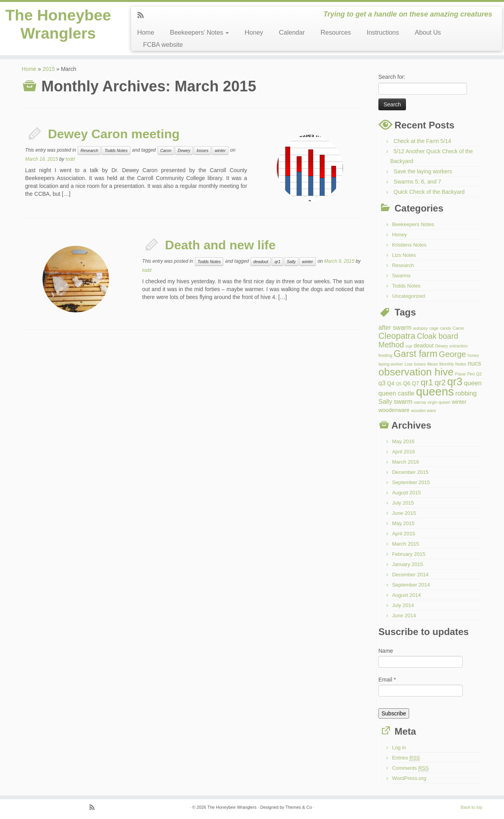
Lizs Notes (404, 255)
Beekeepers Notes (413, 224)
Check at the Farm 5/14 (422, 141)
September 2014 (411, 585)
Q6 (407, 383)
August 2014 (407, 595)
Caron (166, 150)
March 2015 (406, 544)
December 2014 (410, 575)
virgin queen (439, 402)
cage (434, 328)
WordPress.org (409, 778)
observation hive (416, 372)
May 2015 (403, 523)
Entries (406, 758)
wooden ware (423, 410)
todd (70, 159)
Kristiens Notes (409, 245)
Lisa (409, 364)
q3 (382, 383)
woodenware (394, 410)
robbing (466, 393)
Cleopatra (397, 336)
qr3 (455, 382)
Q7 (416, 383)
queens (435, 391)
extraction (459, 346)
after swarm (395, 327)
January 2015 (408, 564)
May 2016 (403, 441)
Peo (471, 374)
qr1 (277, 262)
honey (473, 355)
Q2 (479, 374)
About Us (428, 32)
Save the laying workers (423, 171)
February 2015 (409, 554)
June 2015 (404, 513)
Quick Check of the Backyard (429, 192)
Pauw (460, 374)
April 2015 (404, 534)
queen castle (397, 393)
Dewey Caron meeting (114, 134)
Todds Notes (116, 150)
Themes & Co (299, 807)
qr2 (440, 383)
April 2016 (404, 452)
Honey (254, 32)
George (453, 354)
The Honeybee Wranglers (58, 25)
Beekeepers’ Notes (200, 32)
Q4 (391, 383)
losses (202, 150)
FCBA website (163, 45)
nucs (474, 363)
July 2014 (403, 605)
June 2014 (404, 616)
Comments (410, 768)
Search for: (392, 77)
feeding (385, 355)
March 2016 (406, 462)
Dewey (184, 150)
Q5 (398, 384)
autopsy (420, 328)
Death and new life (220, 245)
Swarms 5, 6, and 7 (418, 182)
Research (89, 150)
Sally (291, 262)
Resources (336, 32)
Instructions (383, 32)
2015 (49, 69)
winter (220, 150)
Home (145, 32)
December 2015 (410, 472)
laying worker (391, 364)
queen (473, 383)
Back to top (472, 807)
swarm (403, 401)
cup (409, 346)
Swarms (401, 276)
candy (445, 328)
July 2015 (403, 503)
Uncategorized (409, 296)
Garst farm (416, 354)
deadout (261, 262)
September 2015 (411, 482)
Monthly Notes (453, 364)
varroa (420, 402)
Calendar (292, 32)
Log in (399, 747)
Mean (433, 364)
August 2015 (407, 493)
